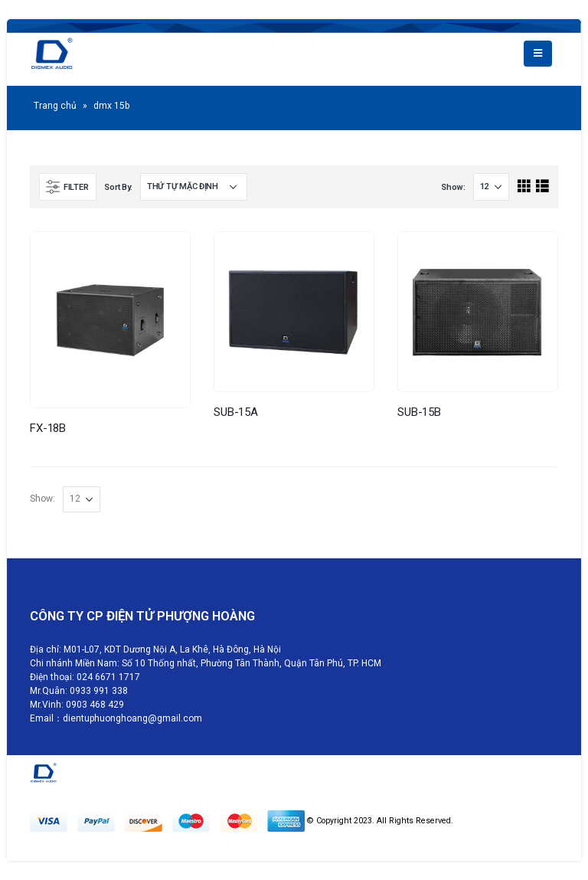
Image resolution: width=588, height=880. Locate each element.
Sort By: (118, 187)
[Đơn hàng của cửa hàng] (194, 187)
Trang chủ (55, 106)
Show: (453, 187)
